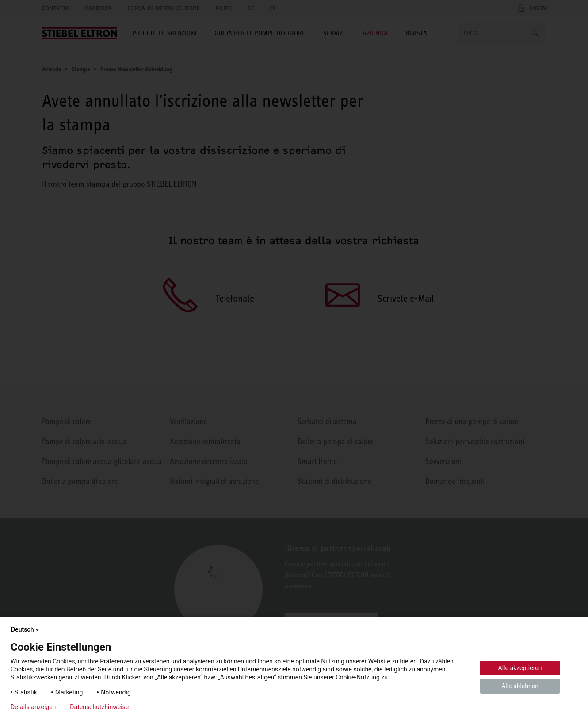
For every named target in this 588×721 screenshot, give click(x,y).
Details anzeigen (33, 707)
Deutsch (26, 629)
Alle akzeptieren (520, 668)
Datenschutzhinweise (99, 707)
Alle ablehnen (520, 686)
